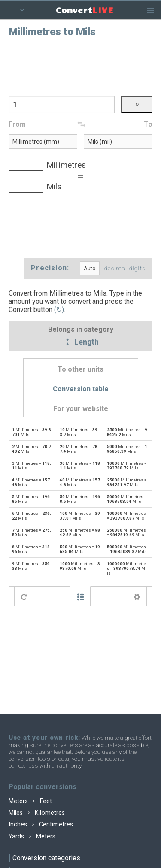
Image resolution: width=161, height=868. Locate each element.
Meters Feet (30, 801)
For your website (81, 409)
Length (81, 342)
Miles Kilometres (37, 813)
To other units (80, 369)
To (148, 124)
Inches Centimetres (41, 824)
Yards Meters (32, 836)
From (17, 124)
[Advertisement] (81, 66)
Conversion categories (46, 858)
